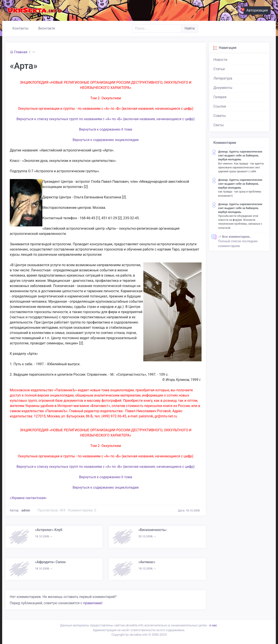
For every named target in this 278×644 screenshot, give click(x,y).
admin (26, 510)
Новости (220, 60)
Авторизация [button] (256, 10)
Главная (19, 52)
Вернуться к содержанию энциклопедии (106, 140)
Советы (220, 116)
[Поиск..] (157, 28)
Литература (223, 78)
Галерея (220, 97)
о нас (213, 625)
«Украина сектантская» (28, 498)
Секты (219, 125)
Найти (190, 28)
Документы (223, 88)
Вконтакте (45, 28)
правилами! (93, 603)
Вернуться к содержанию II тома (106, 129)
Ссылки (220, 106)
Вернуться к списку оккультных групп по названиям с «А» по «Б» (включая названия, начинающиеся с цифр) (106, 119)
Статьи (219, 69)
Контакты (19, 28)
